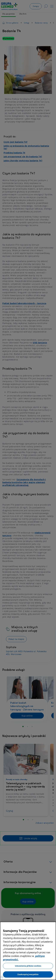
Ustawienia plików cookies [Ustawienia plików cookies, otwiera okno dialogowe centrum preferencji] (28, 966)
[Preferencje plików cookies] (2, 977)
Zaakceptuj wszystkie (28, 974)
